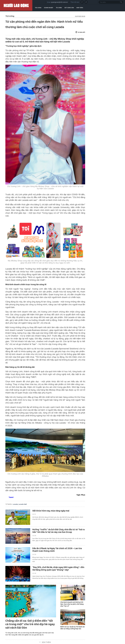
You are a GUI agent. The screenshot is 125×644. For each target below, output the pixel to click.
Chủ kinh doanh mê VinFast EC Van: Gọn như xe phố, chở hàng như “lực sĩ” (72, 604)
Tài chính (59, 8)
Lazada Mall (23, 504)
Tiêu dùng (38, 8)
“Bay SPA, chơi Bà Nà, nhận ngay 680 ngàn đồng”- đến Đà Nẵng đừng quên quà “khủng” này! (58, 569)
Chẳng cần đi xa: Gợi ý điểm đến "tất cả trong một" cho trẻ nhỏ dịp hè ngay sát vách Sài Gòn (30, 624)
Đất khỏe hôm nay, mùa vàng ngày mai (51, 511)
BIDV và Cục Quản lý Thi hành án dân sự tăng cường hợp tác (73, 628)
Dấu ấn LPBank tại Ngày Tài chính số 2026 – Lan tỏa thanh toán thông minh (57, 550)
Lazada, (16, 504)
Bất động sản (69, 8)
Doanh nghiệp (49, 8)
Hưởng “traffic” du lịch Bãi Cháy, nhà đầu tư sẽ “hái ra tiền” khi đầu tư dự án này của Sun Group (58, 531)
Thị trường (10, 16)
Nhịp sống (80, 8)
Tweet (11, 497)
